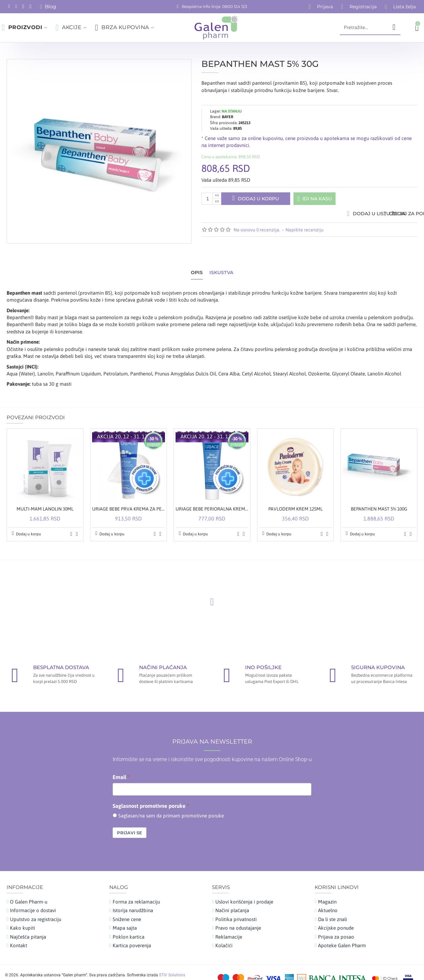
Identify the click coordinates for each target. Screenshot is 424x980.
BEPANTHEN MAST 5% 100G (379, 496)
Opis (197, 266)
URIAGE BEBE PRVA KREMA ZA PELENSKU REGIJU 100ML (129, 496)
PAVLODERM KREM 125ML (295, 496)
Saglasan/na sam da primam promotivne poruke (171, 803)
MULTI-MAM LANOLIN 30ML (45, 496)
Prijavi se (130, 820)
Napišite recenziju (305, 233)
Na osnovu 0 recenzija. (257, 233)
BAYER (228, 111)
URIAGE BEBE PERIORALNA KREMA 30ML (212, 496)
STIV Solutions (172, 962)
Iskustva (221, 266)
